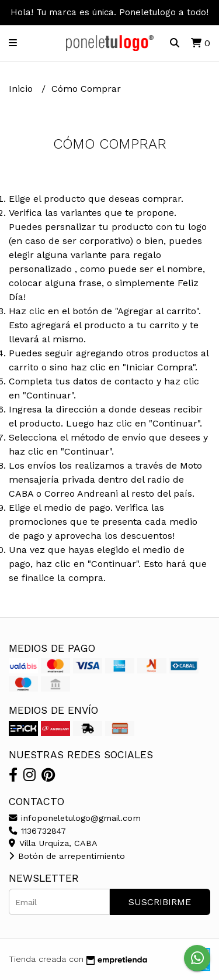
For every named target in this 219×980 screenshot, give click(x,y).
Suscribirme (160, 902)
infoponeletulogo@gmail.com (75, 818)
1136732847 (37, 831)
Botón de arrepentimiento (67, 856)
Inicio (22, 89)
